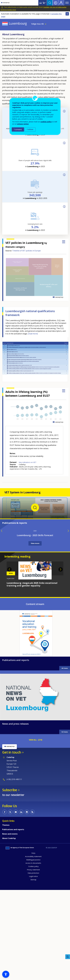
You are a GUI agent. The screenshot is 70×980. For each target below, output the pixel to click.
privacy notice (23, 124)
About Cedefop (9, 927)
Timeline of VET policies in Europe (26, 251)
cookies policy (46, 122)
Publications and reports (16, 748)
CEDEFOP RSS (32, 900)
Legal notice (33, 965)
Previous (9, 658)
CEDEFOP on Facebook (5, 900)
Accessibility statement (33, 945)
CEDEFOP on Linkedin (21, 900)
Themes (6, 913)
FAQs (33, 941)
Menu (67, 3)
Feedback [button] (68, 957)
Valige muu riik (37, 24)
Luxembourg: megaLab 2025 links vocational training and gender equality (32, 673)
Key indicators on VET (28, 462)
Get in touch (12, 841)
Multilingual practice (33, 948)
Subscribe (10, 878)
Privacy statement (33, 958)
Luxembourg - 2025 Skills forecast (35, 624)
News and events (10, 922)
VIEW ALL (33, 828)
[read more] (33, 334)
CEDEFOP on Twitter (10, 900)
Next (61, 658)
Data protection (33, 961)
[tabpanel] (35, 663)
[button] (6, 974)
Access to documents (33, 951)
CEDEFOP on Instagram (27, 900)
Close (67, 14)
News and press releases (15, 812)
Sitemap (33, 968)
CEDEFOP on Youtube (16, 900)
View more (35, 632)
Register (61, 3)
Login (55, 3)
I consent (18, 129)
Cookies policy (33, 955)
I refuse (30, 129)
